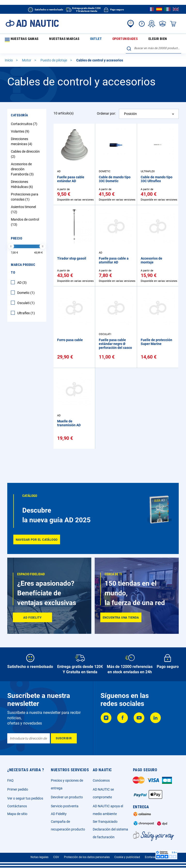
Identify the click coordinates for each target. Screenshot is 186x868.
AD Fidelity (59, 814)
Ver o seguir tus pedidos (25, 798)
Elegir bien (117, 40)
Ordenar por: (106, 116)
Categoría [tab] (19, 117)
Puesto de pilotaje (54, 62)
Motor (27, 62)
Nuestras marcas (53, 40)
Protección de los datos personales (87, 857)
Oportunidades (95, 40)
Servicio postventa (65, 806)
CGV (56, 857)
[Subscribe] (64, 738)
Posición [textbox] (130, 116)
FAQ (10, 780)
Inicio (9, 62)
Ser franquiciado (105, 822)
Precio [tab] (16, 240)
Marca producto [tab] (23, 271)
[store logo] (32, 23)
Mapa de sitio (17, 814)
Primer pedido (18, 789)
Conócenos (101, 780)
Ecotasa (150, 857)
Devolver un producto (67, 797)
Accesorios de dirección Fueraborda (23, 171)
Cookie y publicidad (127, 857)
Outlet (75, 40)
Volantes (21, 134)
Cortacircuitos (25, 126)
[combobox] (153, 51)
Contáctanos (17, 806)
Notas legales (39, 857)
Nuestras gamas (20, 40)
